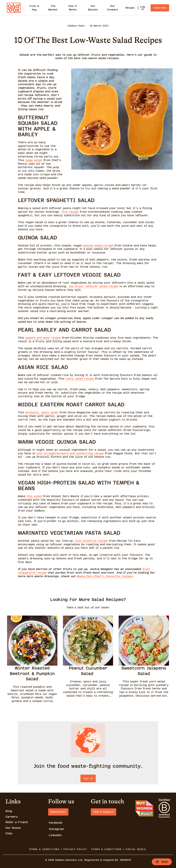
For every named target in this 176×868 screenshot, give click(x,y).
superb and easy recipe (43, 338)
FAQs (9, 833)
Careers (12, 817)
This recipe (70, 212)
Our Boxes (13, 828)
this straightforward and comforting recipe (70, 453)
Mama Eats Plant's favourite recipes (105, 576)
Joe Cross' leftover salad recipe (93, 286)
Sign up (88, 778)
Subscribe (160, 8)
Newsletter (58, 812)
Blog (9, 811)
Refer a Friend (17, 822)
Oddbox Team (76, 26)
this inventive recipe (91, 541)
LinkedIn (55, 835)
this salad (34, 496)
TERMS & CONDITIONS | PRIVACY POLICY (58, 849)
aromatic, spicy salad (42, 412)
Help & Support (103, 812)
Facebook (56, 823)
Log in (141, 8)
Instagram (56, 829)
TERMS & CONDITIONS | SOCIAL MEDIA (119, 849)
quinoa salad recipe (98, 245)
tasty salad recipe (80, 379)
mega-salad (34, 160)
